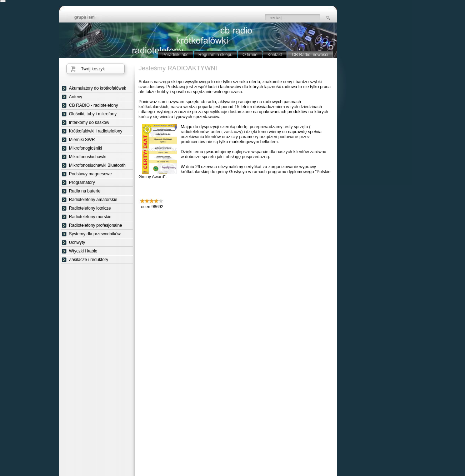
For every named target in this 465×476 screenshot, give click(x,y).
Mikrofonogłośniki (86, 148)
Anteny (76, 97)
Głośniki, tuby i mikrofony (93, 114)
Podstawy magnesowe (90, 174)
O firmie (250, 55)
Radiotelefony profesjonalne (96, 225)
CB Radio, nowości (310, 55)
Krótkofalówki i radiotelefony (96, 131)
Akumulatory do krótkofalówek (97, 88)
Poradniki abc (176, 55)
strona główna (90, 18)
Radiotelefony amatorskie (93, 200)
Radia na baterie (85, 191)
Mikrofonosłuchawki (88, 157)
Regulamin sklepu (216, 55)
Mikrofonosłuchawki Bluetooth (97, 165)
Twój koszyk (93, 69)
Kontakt (275, 55)
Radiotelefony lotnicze (90, 208)
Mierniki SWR (82, 140)
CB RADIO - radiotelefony (93, 105)
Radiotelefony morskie (90, 217)
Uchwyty (77, 242)
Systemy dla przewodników (95, 234)
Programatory (82, 182)
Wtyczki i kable (83, 251)
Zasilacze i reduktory (89, 260)
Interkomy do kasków (89, 122)
